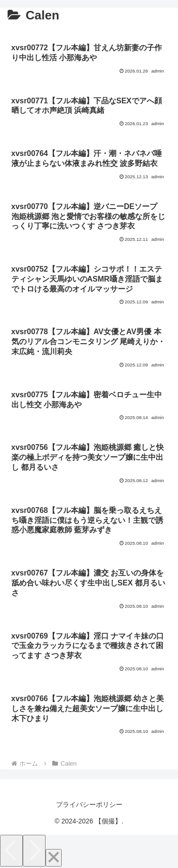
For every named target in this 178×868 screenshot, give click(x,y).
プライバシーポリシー (89, 804)
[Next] (34, 851)
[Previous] (11, 851)
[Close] (54, 858)
